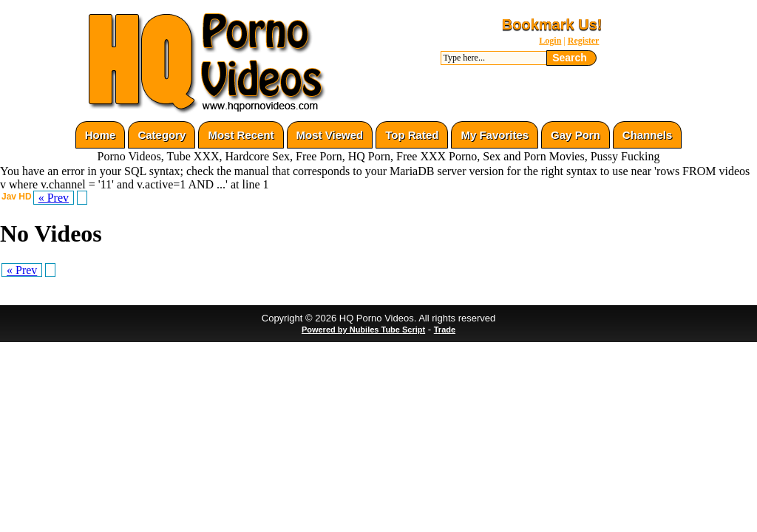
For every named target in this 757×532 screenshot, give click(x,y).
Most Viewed (330, 135)
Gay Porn (576, 135)
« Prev (54, 198)
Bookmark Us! (552, 24)
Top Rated (412, 135)
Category (162, 135)
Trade (445, 330)
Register (584, 41)
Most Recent (241, 135)
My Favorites (495, 135)
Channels (648, 135)
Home (101, 135)
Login (550, 41)
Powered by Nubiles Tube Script (363, 330)
